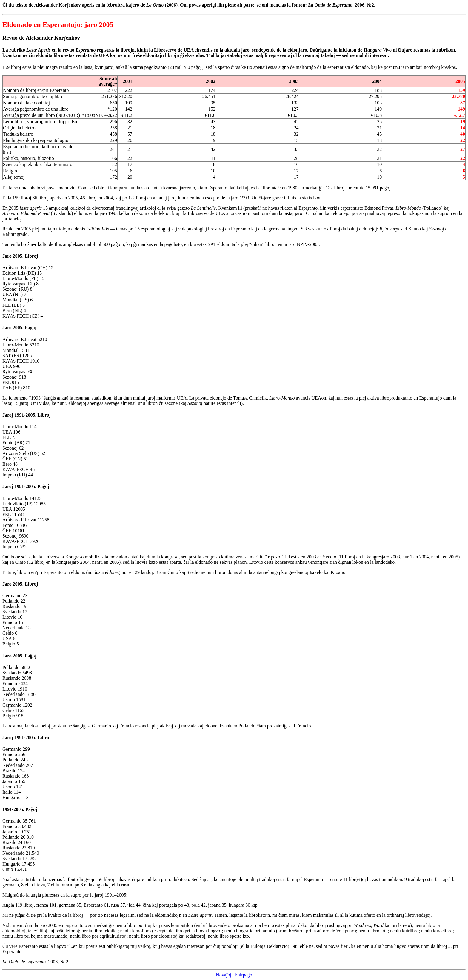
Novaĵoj (224, 975)
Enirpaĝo (243, 975)
